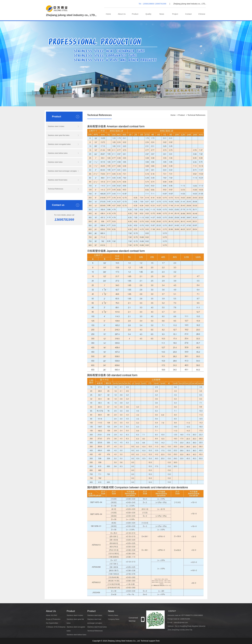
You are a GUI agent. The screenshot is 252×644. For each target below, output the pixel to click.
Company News (114, 619)
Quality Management (148, 17)
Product (135, 14)
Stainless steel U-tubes (56, 126)
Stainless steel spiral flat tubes (59, 135)
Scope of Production (53, 619)
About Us (122, 14)
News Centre (162, 17)
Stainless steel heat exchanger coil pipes (62, 171)
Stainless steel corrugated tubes (59, 144)
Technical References (56, 189)
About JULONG (52, 615)
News (111, 611)
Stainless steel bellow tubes (58, 153)
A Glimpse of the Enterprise (56, 627)
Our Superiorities (52, 623)
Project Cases (175, 17)
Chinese (202, 14)
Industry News (113, 615)
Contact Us (188, 17)
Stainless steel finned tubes (58, 180)
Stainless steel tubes (55, 162)
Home (108, 14)
